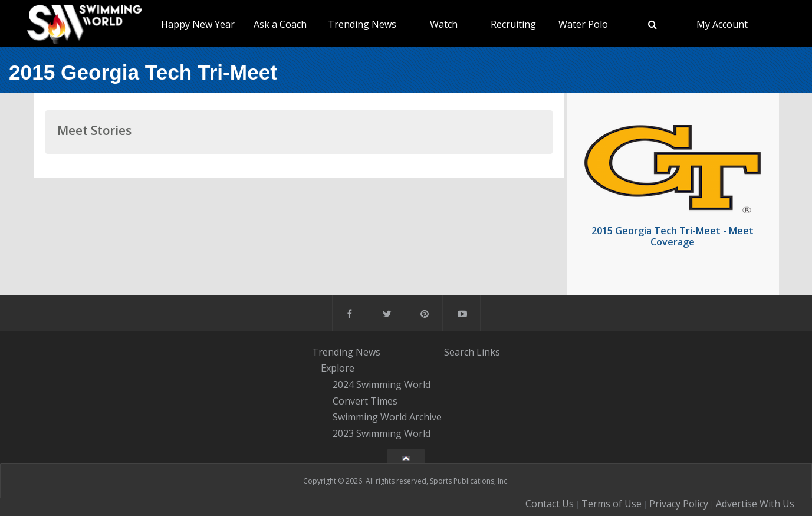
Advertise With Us (755, 504)
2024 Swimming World (382, 384)
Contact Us (550, 504)
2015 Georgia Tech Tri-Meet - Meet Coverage (673, 236)
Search (459, 352)
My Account (722, 24)
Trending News (362, 24)
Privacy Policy (679, 504)
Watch (444, 24)
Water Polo (583, 24)
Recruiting (513, 24)
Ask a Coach (280, 24)
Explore (338, 368)
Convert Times (365, 401)
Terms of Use (612, 504)
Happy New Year (198, 24)
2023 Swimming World (382, 433)
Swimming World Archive (387, 418)
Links (488, 352)
